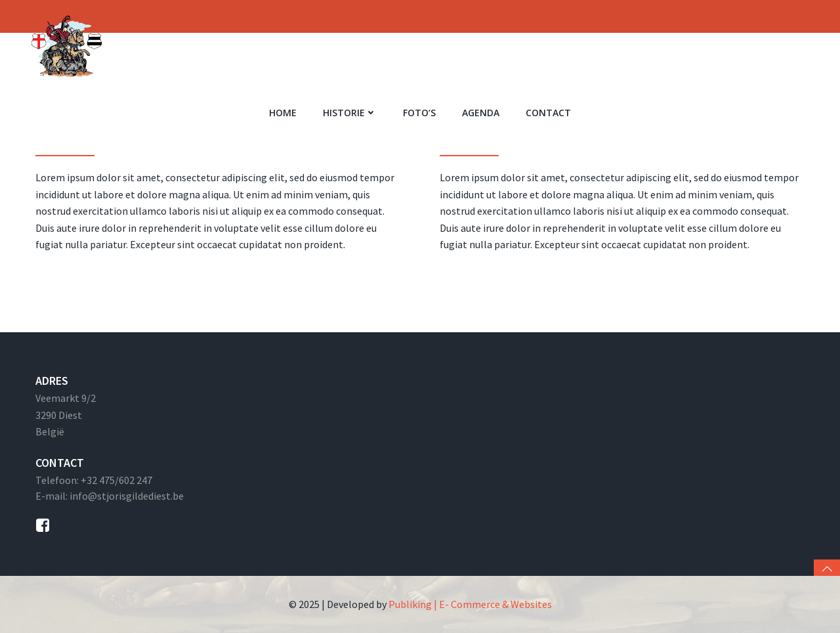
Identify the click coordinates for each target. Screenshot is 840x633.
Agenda (481, 113)
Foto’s (419, 113)
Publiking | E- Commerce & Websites (470, 604)
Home (283, 113)
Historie (350, 113)
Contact (548, 113)
